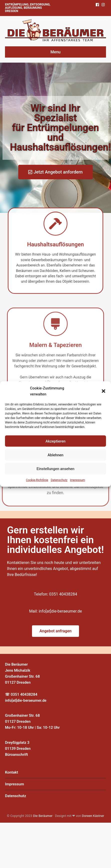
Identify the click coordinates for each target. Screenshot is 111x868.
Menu (55, 52)
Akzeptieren (55, 441)
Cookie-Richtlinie (37, 480)
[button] (103, 391)
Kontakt (11, 772)
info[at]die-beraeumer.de (60, 611)
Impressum (77, 480)
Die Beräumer (43, 816)
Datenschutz (59, 480)
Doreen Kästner (93, 816)
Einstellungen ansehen (55, 469)
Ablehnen (55, 455)
